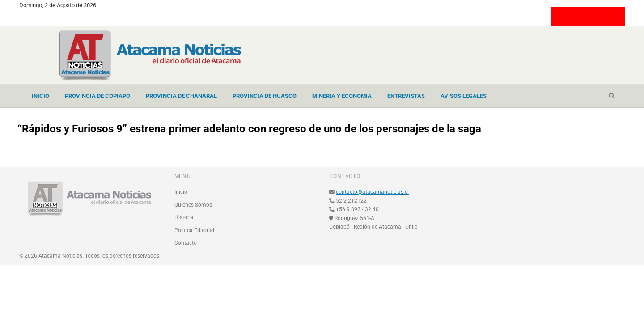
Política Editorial (194, 230)
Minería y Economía (342, 96)
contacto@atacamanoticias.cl (372, 192)
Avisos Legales (464, 96)
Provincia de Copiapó (97, 96)
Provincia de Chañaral (181, 96)
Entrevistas (406, 96)
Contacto (186, 243)
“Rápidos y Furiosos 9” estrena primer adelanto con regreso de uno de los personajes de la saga (249, 129)
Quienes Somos (193, 205)
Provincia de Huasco (265, 96)
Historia (184, 217)
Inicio (40, 96)
